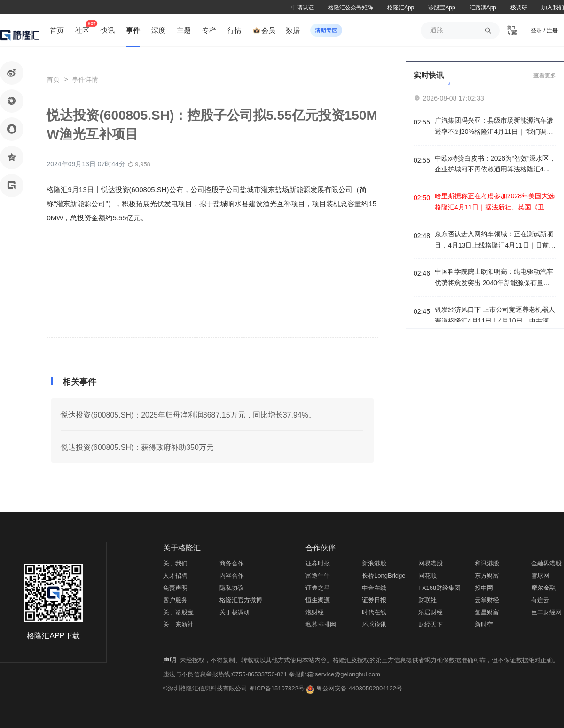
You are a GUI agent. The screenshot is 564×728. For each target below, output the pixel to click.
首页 (53, 79)
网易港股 (431, 563)
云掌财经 (487, 600)
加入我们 (553, 8)
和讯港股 (487, 563)
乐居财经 (431, 612)
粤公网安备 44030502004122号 (359, 688)
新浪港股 (374, 563)
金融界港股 (546, 563)
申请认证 (303, 8)
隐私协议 (232, 588)
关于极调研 (235, 612)
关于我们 (175, 563)
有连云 (540, 600)
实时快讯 (429, 75)
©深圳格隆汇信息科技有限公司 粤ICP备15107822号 (235, 688)
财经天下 (431, 624)
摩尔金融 (543, 588)
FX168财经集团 (439, 588)
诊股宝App (442, 8)
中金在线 (374, 588)
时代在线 (374, 612)
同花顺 (427, 576)
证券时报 (318, 563)
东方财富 (487, 576)
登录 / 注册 (544, 31)
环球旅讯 (374, 624)
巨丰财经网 (546, 612)
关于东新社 (178, 624)
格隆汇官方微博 (241, 600)
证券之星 (318, 588)
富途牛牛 (318, 576)
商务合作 (232, 563)
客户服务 (175, 600)
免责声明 (175, 588)
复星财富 (487, 612)
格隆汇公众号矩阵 (351, 8)
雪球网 (540, 576)
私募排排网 (321, 624)
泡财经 (315, 612)
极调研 (519, 8)
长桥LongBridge (384, 576)
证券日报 (374, 600)
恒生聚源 (318, 600)
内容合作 (232, 576)
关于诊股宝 (178, 612)
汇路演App (483, 8)
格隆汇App (401, 8)
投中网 (484, 588)
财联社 (427, 600)
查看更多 (545, 76)
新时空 (484, 624)
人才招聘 (175, 576)
